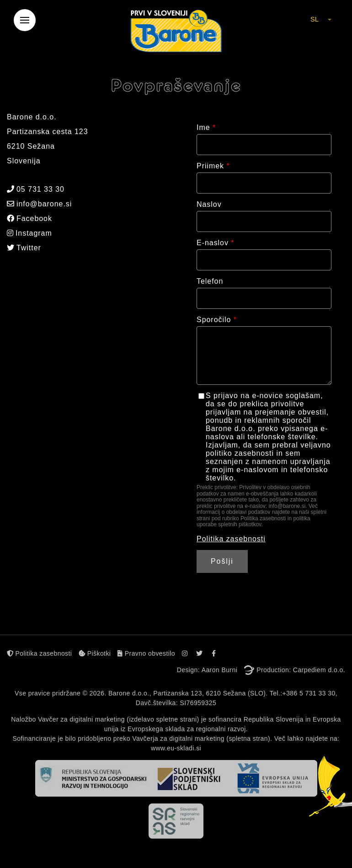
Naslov (209, 204)
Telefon (210, 281)
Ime (206, 127)
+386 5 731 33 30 (309, 693)
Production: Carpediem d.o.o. (301, 670)
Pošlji (222, 561)
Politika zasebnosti (231, 539)
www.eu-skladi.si (176, 748)
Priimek (213, 166)
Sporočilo (217, 320)
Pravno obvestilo (146, 653)
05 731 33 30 (36, 189)
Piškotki (95, 653)
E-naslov (216, 243)
